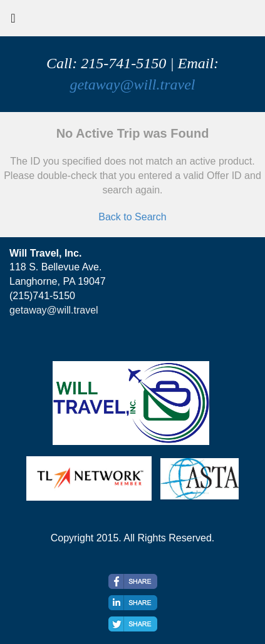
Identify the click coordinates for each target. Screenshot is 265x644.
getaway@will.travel (132, 84)
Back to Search (132, 217)
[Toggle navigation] (13, 21)
